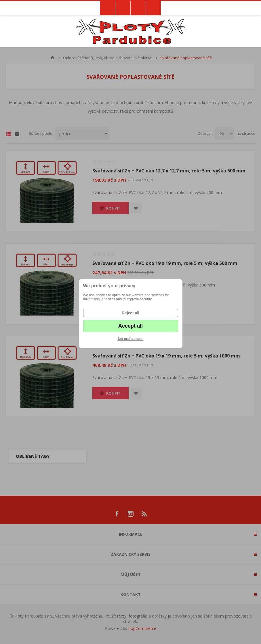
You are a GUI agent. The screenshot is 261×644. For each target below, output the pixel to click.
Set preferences (130, 339)
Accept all (130, 326)
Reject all (130, 313)
